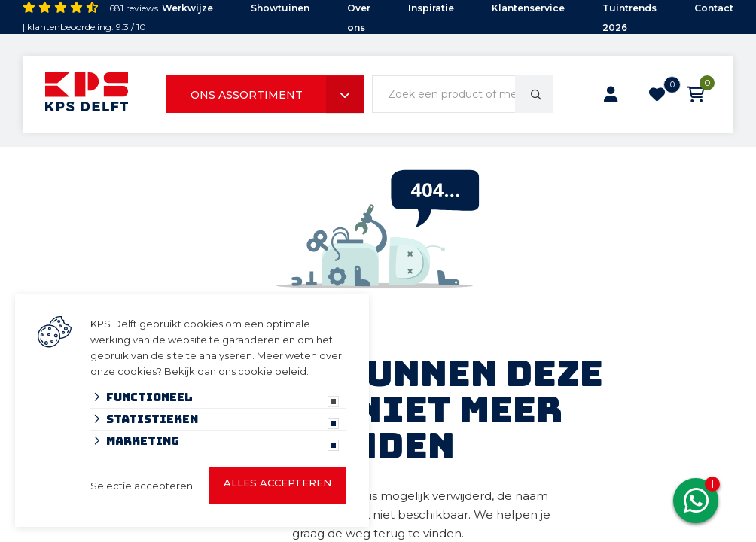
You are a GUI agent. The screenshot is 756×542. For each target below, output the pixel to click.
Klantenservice (528, 8)
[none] (534, 94)
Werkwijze (187, 8)
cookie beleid (272, 371)
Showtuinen (280, 8)
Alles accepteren (277, 483)
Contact (714, 8)
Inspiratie (431, 8)
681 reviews (134, 8)
